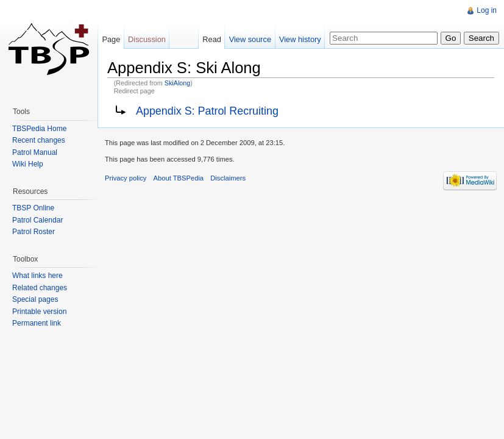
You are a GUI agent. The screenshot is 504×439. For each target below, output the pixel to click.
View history (300, 39)
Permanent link (37, 323)
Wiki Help (28, 164)
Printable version (39, 312)
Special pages (35, 299)
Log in (487, 10)
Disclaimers (228, 178)
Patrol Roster (34, 232)
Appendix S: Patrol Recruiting (207, 111)
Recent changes (39, 140)
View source (250, 39)
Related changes (40, 288)
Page (111, 39)
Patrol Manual (35, 152)
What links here (37, 276)
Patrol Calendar (37, 220)
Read (212, 39)
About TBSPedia (179, 178)
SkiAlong (177, 83)
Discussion (147, 39)
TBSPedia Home (39, 129)
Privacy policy (126, 178)
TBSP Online (33, 208)
